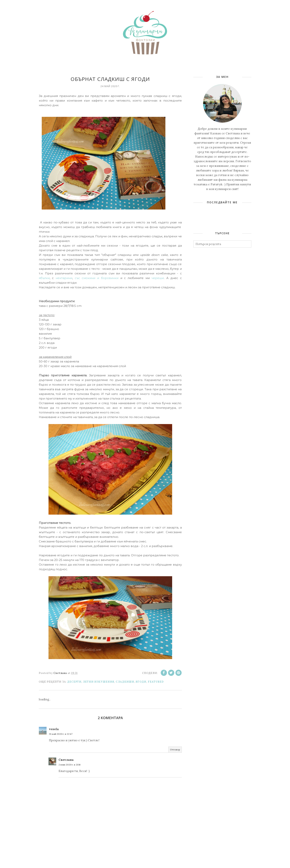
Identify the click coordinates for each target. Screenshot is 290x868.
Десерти (74, 682)
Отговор (175, 750)
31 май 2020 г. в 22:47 (61, 734)
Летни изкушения (99, 682)
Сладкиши (125, 682)
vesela (54, 729)
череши (158, 278)
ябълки (44, 278)
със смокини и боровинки (97, 278)
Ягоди (141, 682)
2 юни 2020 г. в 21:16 (70, 765)
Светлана (66, 760)
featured (156, 682)
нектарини (64, 278)
